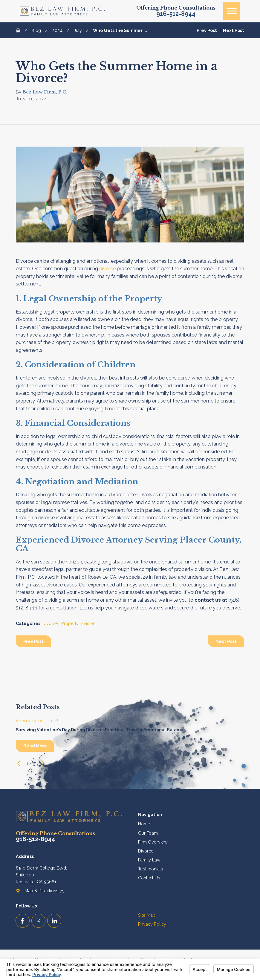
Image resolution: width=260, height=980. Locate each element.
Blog (36, 30)
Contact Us (149, 878)
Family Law (149, 860)
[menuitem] (191, 824)
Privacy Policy (152, 924)
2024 (57, 30)
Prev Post (33, 641)
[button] (232, 11)
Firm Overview (153, 842)
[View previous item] (19, 763)
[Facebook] (23, 921)
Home (144, 824)
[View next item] (43, 763)
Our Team (148, 833)
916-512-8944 (176, 14)
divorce (107, 269)
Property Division (78, 623)
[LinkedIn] (54, 921)
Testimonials (151, 869)
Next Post (226, 641)
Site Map (147, 915)
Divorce (50, 623)
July (78, 30)
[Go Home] (20, 30)
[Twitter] (38, 921)
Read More (35, 746)
